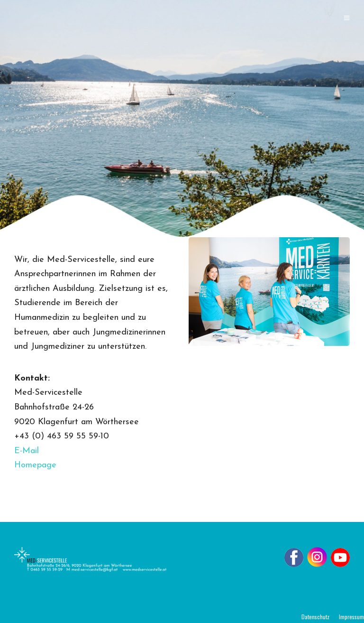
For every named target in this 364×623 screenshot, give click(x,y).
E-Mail (27, 451)
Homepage (35, 465)
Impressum (351, 617)
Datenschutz (315, 617)
